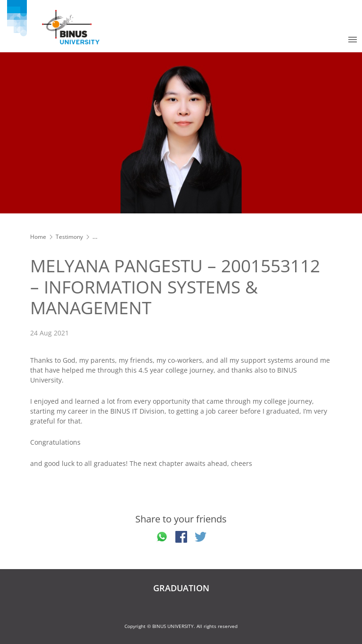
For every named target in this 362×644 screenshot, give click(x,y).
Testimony (69, 237)
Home (38, 237)
